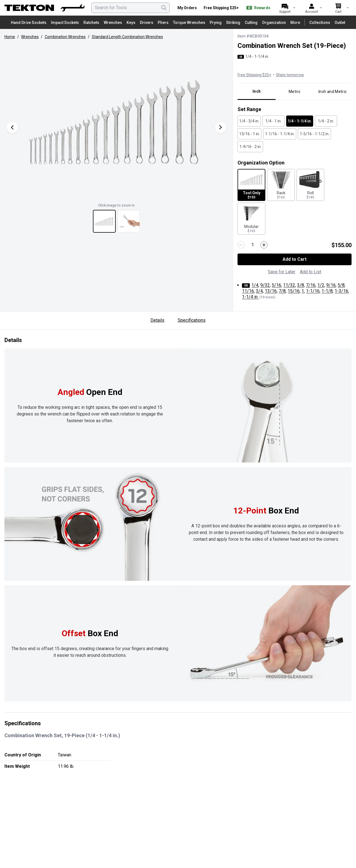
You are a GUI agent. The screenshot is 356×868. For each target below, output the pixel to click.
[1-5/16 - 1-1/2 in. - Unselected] (314, 134)
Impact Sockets (65, 23)
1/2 (321, 285)
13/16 (271, 291)
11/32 (289, 285)
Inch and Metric (332, 92)
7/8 (282, 291)
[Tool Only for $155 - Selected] (251, 185)
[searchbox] (130, 8)
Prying (216, 23)
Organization (274, 23)
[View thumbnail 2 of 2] (129, 221)
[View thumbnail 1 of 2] (104, 221)
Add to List (311, 272)
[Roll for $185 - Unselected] (310, 185)
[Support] (285, 8)
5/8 (341, 285)
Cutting (251, 23)
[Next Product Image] (221, 127)
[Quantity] (253, 245)
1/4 (255, 285)
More (295, 23)
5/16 (276, 285)
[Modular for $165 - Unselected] (251, 219)
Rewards (258, 8)
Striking (233, 23)
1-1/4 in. (250, 297)
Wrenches (113, 23)
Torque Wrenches (189, 23)
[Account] (311, 8)
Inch (257, 91)
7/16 (311, 285)
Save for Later (282, 272)
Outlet (340, 23)
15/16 (294, 291)
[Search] (164, 8)
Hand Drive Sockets (29, 23)
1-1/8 (327, 291)
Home (10, 37)
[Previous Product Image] (12, 127)
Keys (131, 23)
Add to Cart (295, 259)
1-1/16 (313, 291)
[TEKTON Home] (44, 8)
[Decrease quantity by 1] (241, 245)
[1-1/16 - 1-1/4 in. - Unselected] (280, 134)
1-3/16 (341, 291)
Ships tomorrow (290, 75)
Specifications (192, 320)
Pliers (163, 23)
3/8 (301, 285)
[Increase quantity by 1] (264, 245)
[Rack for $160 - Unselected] (281, 185)
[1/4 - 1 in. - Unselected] (273, 121)
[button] (116, 122)
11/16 (248, 291)
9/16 (331, 285)
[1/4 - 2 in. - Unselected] (326, 121)
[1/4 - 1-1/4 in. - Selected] (300, 121)
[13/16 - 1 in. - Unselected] (249, 134)
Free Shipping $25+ (221, 8)
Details (157, 320)
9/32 (265, 285)
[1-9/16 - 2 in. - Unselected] (250, 147)
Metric (295, 92)
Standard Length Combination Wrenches (127, 37)
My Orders (187, 8)
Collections (320, 23)
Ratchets (91, 23)
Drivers (147, 23)
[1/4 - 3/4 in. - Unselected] (249, 121)
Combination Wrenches (65, 37)
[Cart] (338, 8)
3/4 (259, 291)
